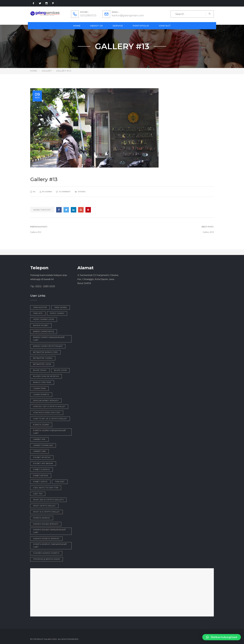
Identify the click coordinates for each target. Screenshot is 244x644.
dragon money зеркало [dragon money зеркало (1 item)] (46, 401)
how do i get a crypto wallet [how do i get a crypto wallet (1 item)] (49, 406)
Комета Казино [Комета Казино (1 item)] (42, 518)
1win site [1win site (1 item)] (38, 313)
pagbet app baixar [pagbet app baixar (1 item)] (43, 463)
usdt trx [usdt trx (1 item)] (38, 494)
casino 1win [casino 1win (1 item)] (39, 388)
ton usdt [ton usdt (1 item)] (60, 482)
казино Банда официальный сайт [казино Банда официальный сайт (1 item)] (49, 531)
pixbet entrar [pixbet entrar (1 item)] (41, 476)
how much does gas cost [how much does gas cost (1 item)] (47, 413)
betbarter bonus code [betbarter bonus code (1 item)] (45, 352)
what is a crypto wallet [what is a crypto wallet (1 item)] (46, 512)
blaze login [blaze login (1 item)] (60, 370)
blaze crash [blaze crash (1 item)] (40, 370)
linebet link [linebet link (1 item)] (40, 451)
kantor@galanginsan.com (128, 15)
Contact (165, 26)
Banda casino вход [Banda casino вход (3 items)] (44, 331)
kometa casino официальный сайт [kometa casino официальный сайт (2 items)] (49, 432)
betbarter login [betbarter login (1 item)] (42, 364)
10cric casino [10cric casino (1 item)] (57, 313)
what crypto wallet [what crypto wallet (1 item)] (44, 506)
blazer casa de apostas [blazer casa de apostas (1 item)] (46, 376)
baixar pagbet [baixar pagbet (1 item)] (41, 325)
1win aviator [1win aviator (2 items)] (40, 307)
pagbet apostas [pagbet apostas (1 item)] (42, 457)
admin (49, 192)
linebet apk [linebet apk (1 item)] (39, 439)
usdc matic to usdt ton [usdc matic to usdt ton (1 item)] (46, 488)
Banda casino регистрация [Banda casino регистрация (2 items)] (48, 346)
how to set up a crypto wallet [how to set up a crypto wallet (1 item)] (50, 419)
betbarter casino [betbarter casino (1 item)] (43, 358)
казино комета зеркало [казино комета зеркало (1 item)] (46, 539)
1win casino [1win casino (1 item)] (61, 307)
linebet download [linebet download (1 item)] (43, 445)
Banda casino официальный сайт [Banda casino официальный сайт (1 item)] (49, 339)
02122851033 (88, 15)
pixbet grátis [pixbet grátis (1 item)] (40, 482)
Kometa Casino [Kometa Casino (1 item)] (41, 425)
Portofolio (141, 26)
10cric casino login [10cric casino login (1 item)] (44, 319)
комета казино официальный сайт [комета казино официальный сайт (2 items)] (50, 546)
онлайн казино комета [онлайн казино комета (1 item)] (46, 553)
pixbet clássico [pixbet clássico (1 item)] (41, 469)
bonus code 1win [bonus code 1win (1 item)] (42, 382)
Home (77, 26)
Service (118, 26)
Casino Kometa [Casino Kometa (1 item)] (41, 394)
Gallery (47, 71)
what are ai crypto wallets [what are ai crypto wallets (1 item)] (48, 500)
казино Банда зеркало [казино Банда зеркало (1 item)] (46, 524)
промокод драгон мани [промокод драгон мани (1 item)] (47, 559)
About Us (97, 26)
